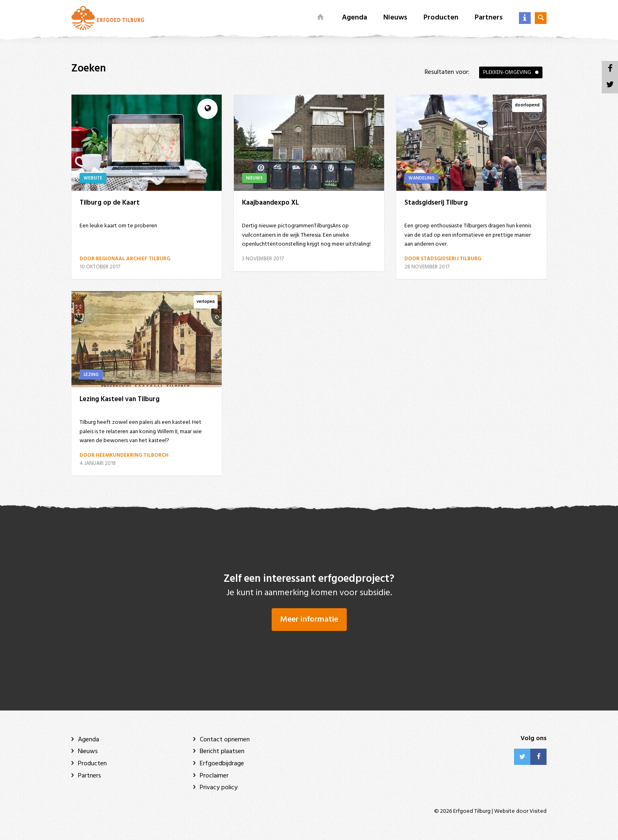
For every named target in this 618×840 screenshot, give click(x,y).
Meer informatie (309, 620)
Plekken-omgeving (507, 72)
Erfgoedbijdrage (222, 764)
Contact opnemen (225, 740)
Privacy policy (219, 788)
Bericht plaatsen (222, 751)
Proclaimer (214, 776)
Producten (441, 18)
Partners (489, 18)
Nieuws (395, 18)
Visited (538, 811)
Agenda (354, 18)
